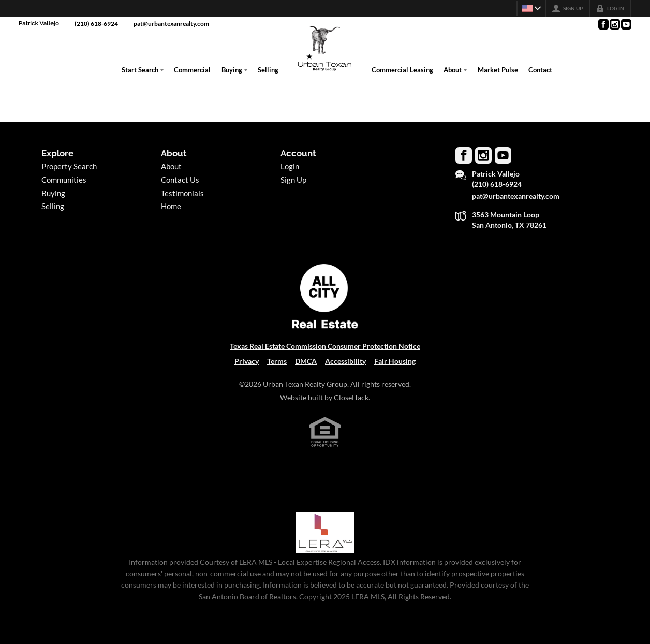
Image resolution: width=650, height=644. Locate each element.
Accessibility (345, 361)
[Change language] (530, 8)
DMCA (306, 361)
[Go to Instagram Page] (614, 24)
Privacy (247, 361)
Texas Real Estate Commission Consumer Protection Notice (325, 346)
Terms (277, 361)
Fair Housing (395, 361)
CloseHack (351, 398)
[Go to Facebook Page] (603, 24)
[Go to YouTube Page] (626, 24)
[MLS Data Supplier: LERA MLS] (325, 533)
